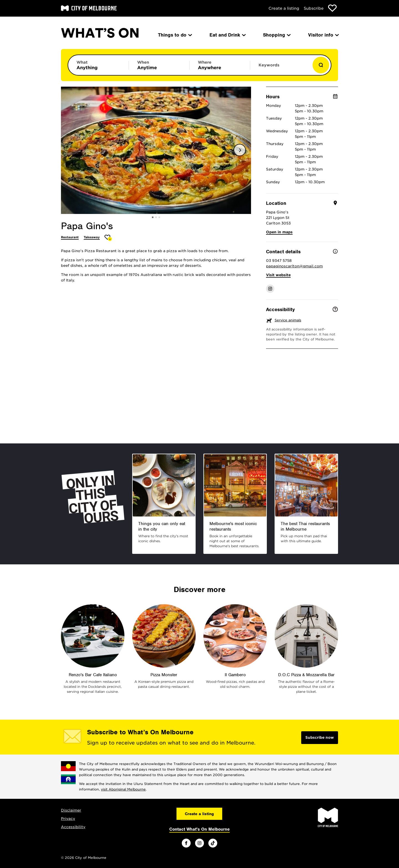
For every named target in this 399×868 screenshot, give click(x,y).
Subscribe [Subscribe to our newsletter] (314, 8)
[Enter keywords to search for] (280, 68)
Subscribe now (320, 737)
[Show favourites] (332, 8)
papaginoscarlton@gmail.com (294, 266)
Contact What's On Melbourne (199, 829)
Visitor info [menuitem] (323, 35)
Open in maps (279, 232)
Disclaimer (71, 810)
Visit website (278, 275)
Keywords (269, 65)
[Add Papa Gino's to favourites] (108, 238)
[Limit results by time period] (159, 65)
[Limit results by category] (98, 65)
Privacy (68, 819)
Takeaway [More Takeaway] (92, 237)
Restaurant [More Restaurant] (70, 237)
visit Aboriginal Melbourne (123, 789)
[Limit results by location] (220, 65)
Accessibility (73, 827)
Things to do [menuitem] (175, 35)
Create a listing (284, 8)
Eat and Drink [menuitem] (227, 35)
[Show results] (321, 65)
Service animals (288, 320)
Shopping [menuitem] (276, 35)
